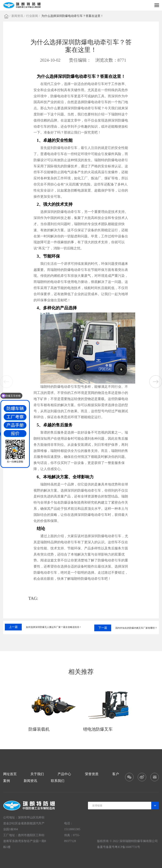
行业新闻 (32, 16)
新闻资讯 (17, 16)
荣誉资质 (92, 774)
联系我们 (58, 781)
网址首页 (10, 774)
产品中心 (64, 774)
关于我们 (37, 774)
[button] (156, 382)
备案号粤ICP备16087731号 (123, 847)
